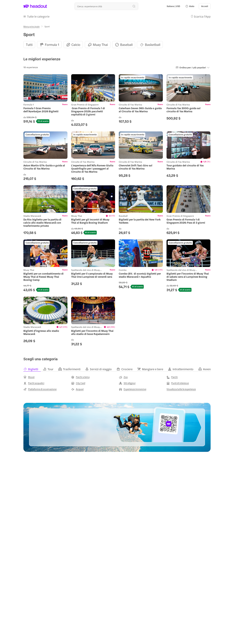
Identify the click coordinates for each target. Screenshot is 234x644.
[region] (117, 44)
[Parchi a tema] (80, 377)
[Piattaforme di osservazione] (40, 389)
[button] (190, 6)
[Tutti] (29, 45)
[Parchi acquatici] (34, 383)
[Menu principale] (31, 26)
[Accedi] (205, 6)
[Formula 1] (52, 45)
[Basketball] (153, 45)
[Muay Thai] (100, 45)
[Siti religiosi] (127, 383)
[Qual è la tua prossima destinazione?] (106, 6)
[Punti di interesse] (178, 383)
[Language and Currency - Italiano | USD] (173, 6)
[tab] (33, 369)
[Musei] (29, 377)
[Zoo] (123, 377)
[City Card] (78, 383)
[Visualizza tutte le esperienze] (181, 389)
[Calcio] (76, 45)
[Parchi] (172, 377)
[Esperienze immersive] (133, 389)
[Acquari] (77, 389)
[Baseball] (126, 45)
